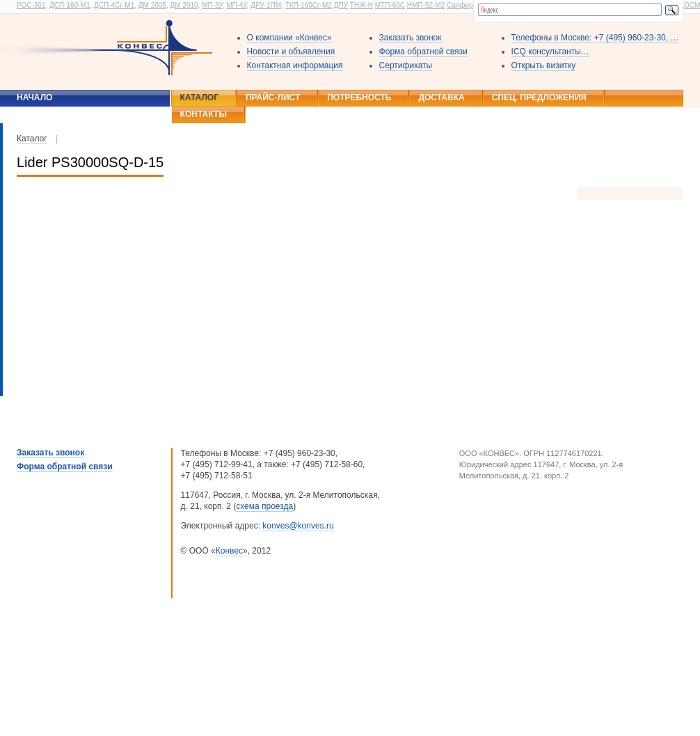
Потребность (359, 97)
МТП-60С (390, 5)
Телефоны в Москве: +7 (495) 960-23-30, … (595, 38)
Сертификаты (406, 65)
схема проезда (264, 506)
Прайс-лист (273, 97)
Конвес (229, 551)
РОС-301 (31, 5)
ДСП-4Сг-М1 (114, 5)
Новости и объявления (291, 52)
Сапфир (460, 5)
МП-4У (236, 5)
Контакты (204, 114)
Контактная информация (295, 65)
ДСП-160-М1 (70, 5)
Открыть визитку (544, 65)
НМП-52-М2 (426, 5)
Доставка (441, 97)
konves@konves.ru (298, 526)
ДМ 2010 (184, 5)
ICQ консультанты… (550, 52)
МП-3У (212, 5)
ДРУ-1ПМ (266, 5)
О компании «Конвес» (289, 38)
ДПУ (341, 5)
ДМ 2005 (152, 5)
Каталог (199, 97)
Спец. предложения (539, 97)
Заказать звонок (411, 38)
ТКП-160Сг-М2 (309, 5)
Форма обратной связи (423, 52)
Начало (34, 97)
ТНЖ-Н (361, 5)
